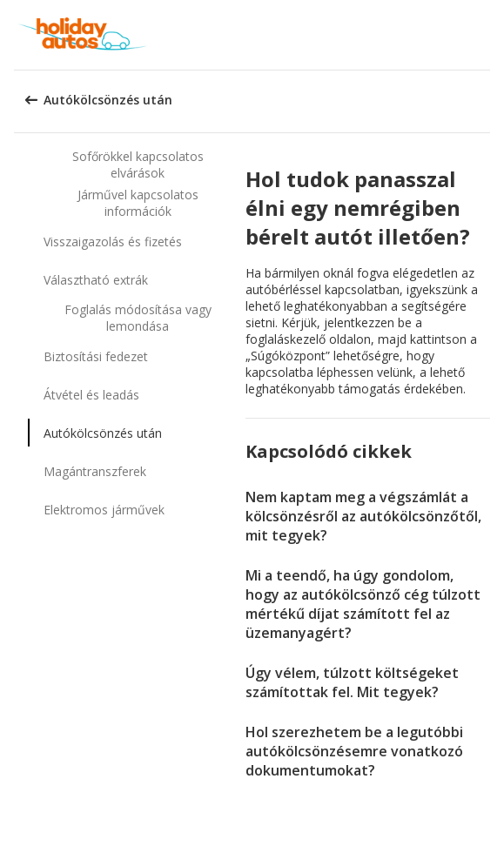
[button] (485, 35)
